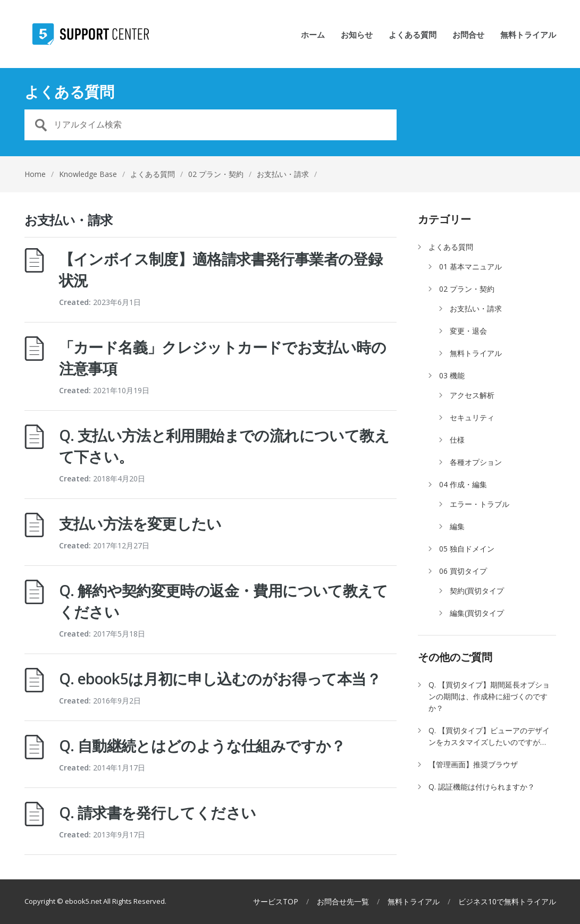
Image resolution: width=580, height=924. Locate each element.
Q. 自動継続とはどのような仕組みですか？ (202, 745)
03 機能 (452, 375)
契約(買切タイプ (477, 591)
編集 (457, 526)
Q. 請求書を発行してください (158, 812)
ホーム (313, 35)
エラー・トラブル (480, 504)
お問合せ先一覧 (343, 902)
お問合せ (468, 35)
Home (35, 174)
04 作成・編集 (463, 484)
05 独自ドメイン (467, 549)
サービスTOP (276, 902)
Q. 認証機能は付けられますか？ (482, 787)
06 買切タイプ (463, 571)
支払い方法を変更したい (140, 523)
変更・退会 (468, 331)
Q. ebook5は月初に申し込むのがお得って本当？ (220, 679)
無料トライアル (528, 35)
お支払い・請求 (476, 308)
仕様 (457, 440)
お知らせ (357, 35)
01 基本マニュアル (470, 266)
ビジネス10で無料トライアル (507, 902)
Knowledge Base (88, 174)
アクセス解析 (472, 395)
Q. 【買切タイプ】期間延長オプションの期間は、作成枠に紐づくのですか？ (489, 696)
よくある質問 (413, 35)
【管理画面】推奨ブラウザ (473, 764)
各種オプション (476, 462)
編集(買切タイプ (477, 613)
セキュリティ (472, 417)
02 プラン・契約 (216, 174)
